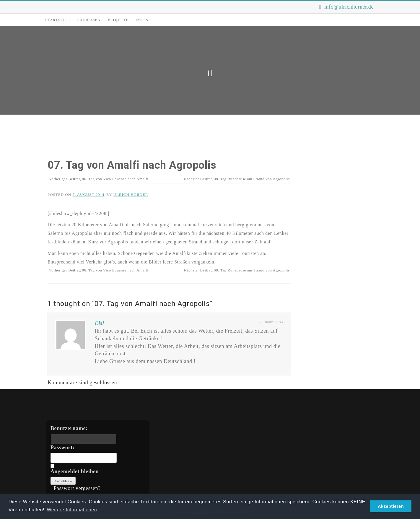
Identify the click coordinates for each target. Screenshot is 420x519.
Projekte (118, 20)
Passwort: (62, 448)
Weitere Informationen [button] (72, 510)
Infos (142, 20)
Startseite (58, 20)
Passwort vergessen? (77, 488)
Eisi (99, 323)
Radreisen (89, 20)
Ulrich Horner (131, 195)
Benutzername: (69, 428)
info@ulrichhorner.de (349, 7)
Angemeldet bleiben (75, 471)
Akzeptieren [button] (391, 506)
